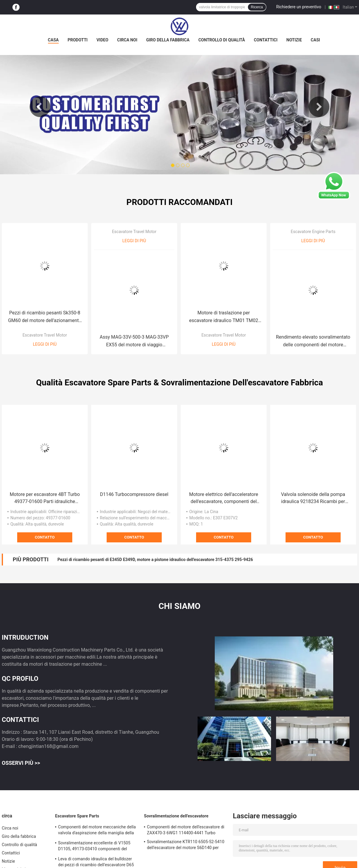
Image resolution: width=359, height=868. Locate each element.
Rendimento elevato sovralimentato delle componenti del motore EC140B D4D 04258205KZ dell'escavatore (313, 341)
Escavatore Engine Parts (313, 232)
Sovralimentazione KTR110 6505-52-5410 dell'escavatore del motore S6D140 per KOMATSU (186, 846)
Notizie (294, 40)
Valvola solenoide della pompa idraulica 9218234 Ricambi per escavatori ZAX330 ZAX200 (313, 498)
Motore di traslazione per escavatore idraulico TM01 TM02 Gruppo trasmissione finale (223, 317)
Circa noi (127, 40)
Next (319, 107)
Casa (53, 40)
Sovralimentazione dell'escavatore (176, 816)
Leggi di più (45, 344)
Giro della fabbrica (168, 40)
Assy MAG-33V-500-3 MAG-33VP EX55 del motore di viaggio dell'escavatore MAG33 (134, 341)
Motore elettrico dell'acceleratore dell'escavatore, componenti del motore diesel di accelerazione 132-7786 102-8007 (224, 498)
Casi (315, 40)
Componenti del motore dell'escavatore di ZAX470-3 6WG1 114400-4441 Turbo (186, 830)
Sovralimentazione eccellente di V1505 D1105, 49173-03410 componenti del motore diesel (94, 847)
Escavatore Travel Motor (45, 335)
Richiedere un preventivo (299, 7)
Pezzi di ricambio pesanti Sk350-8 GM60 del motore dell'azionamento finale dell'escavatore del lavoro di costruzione (45, 317)
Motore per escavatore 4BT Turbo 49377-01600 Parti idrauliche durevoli (45, 498)
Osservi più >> (21, 763)
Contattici (266, 40)
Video (102, 40)
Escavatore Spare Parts (77, 816)
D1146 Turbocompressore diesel (134, 494)
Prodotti (78, 40)
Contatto (45, 537)
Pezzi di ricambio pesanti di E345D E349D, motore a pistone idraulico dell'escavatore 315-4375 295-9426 (155, 560)
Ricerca (257, 7)
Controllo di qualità (222, 40)
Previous (40, 107)
